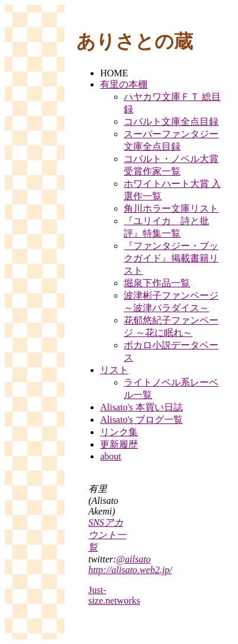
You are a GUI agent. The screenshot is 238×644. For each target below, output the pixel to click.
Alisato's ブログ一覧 (141, 420)
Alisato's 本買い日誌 (141, 407)
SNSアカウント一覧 (107, 535)
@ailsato (133, 559)
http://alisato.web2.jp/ (130, 570)
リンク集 (119, 432)
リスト (114, 370)
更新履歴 (119, 444)
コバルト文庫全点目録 (171, 122)
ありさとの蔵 (135, 41)
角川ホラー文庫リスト (171, 208)
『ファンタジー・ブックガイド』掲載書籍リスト (171, 258)
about (111, 456)
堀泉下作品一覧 (157, 283)
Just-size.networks (114, 595)
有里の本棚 (124, 84)
